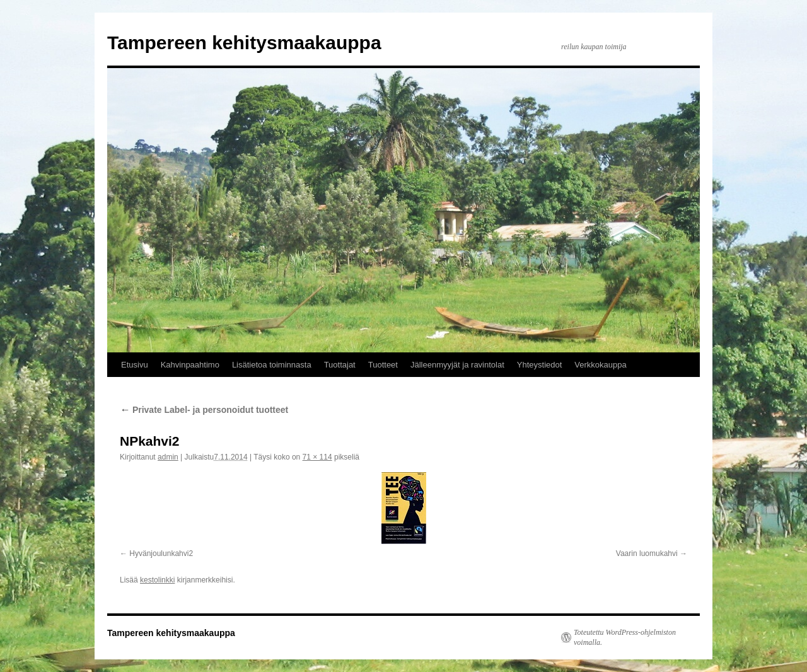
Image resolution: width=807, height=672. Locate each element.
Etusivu (135, 365)
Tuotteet (383, 365)
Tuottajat (340, 365)
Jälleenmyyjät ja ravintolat (457, 365)
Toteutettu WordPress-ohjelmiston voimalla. (625, 637)
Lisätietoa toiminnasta (272, 365)
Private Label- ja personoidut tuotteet (204, 410)
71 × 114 (317, 457)
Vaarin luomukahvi (647, 553)
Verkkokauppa (600, 365)
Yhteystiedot (540, 365)
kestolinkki (157, 580)
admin (168, 457)
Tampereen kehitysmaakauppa (244, 43)
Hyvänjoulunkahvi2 (161, 553)
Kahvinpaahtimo (190, 365)
